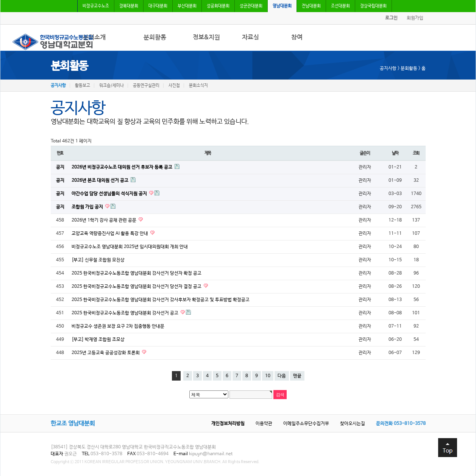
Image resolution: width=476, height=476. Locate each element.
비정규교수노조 (96, 6)
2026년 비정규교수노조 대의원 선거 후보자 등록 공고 (123, 167)
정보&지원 (206, 37)
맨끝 (297, 376)
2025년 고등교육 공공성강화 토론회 (106, 353)
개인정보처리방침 (228, 424)
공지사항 (58, 86)
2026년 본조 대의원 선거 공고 (101, 181)
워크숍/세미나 (112, 86)
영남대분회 (282, 6)
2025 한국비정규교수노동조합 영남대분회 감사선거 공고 (126, 313)
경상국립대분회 (373, 6)
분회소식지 (198, 86)
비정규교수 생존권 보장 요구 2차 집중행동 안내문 (118, 326)
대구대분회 (158, 6)
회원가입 (415, 18)
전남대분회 (311, 6)
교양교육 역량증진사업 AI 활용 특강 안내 (110, 234)
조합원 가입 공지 (88, 207)
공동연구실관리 (146, 86)
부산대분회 (187, 6)
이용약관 (264, 424)
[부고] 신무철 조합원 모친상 (98, 260)
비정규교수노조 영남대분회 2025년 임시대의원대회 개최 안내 (130, 247)
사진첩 (174, 86)
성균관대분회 (251, 6)
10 (268, 376)
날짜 (395, 153)
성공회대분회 (218, 6)
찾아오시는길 (353, 424)
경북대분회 (129, 6)
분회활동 (155, 37)
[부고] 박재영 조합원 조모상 (98, 340)
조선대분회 (340, 6)
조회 (416, 153)
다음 (282, 376)
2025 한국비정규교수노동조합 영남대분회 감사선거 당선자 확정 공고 (137, 273)
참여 (297, 37)
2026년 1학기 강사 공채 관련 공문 (105, 220)
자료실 (250, 37)
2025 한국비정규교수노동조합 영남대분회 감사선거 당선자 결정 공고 (137, 287)
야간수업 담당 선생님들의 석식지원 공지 (110, 194)
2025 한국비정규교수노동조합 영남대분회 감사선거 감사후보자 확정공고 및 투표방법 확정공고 (161, 300)
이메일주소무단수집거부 (306, 424)
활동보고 (83, 86)
